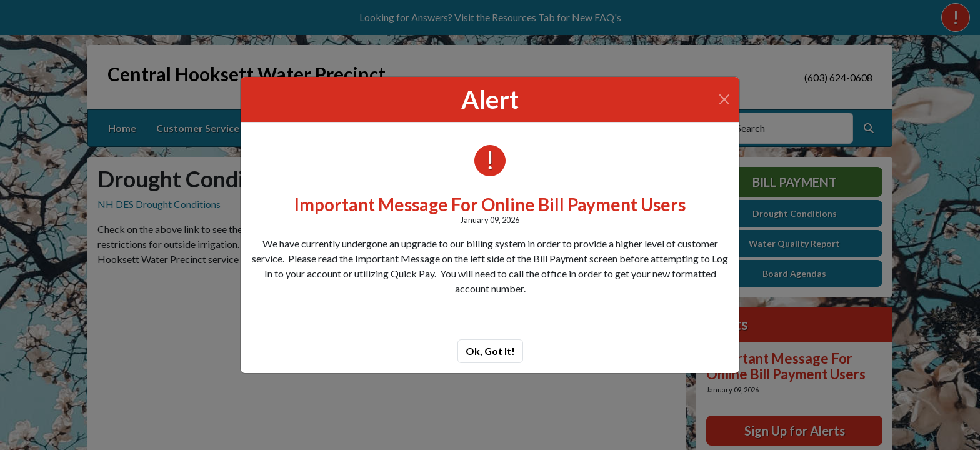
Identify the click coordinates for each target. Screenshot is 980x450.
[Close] (724, 99)
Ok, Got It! (490, 351)
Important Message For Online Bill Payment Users (490, 204)
